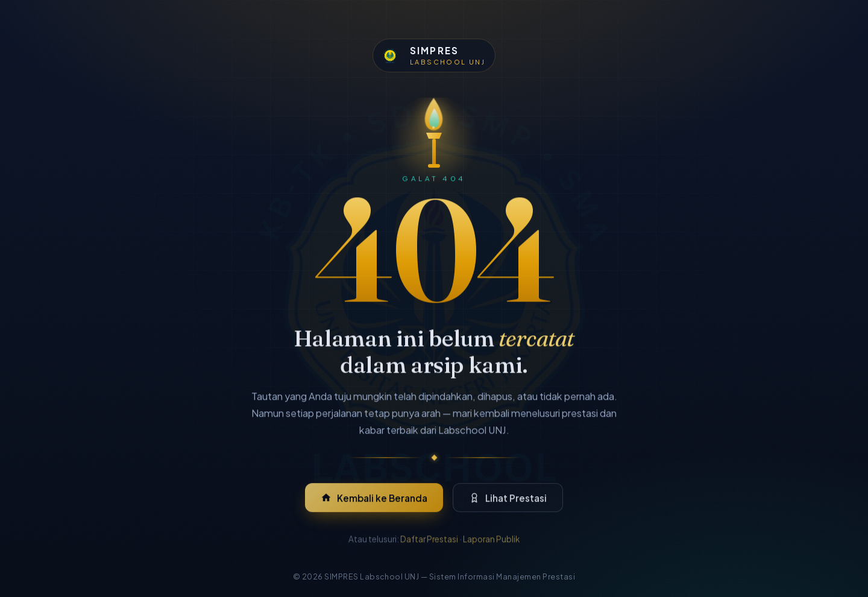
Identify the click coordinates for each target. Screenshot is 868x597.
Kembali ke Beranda (374, 504)
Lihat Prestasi (508, 504)
